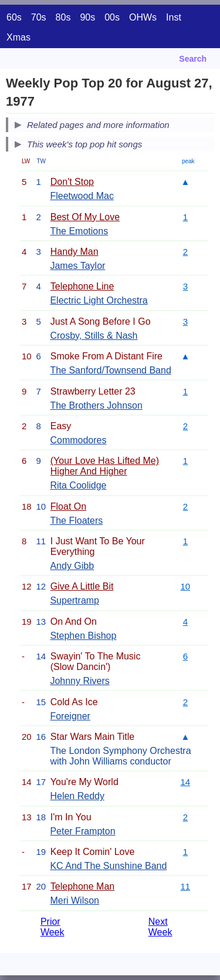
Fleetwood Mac (82, 196)
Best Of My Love (85, 217)
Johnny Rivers (79, 681)
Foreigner (70, 716)
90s (87, 17)
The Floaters (76, 521)
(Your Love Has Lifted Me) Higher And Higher (105, 466)
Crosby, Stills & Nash (94, 336)
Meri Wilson (75, 900)
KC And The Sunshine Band (108, 866)
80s (63, 17)
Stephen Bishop (83, 636)
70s (39, 17)
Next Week (160, 927)
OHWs (143, 17)
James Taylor (77, 266)
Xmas (18, 37)
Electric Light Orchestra (99, 300)
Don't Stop (72, 182)
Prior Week (53, 927)
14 (186, 782)
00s (112, 17)
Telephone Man (82, 886)
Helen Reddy (77, 796)
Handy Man (75, 252)
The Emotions (79, 231)
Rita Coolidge (78, 485)
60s (14, 17)
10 (186, 586)
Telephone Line (82, 286)
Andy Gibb (72, 566)
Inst (174, 17)
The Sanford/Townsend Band (110, 370)
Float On (68, 506)
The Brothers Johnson (96, 405)
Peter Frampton (82, 831)
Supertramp (75, 600)
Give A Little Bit (82, 586)
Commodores (78, 440)
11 (186, 886)
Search (193, 59)
